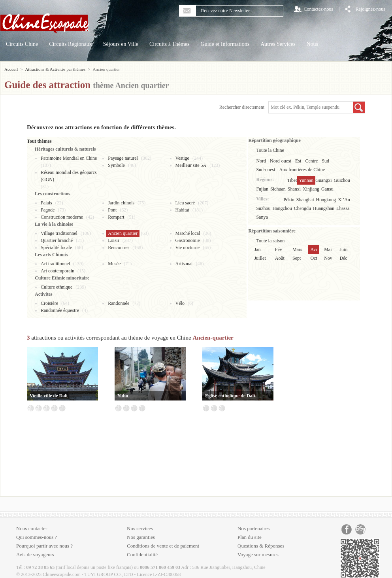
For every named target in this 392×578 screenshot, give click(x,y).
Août (280, 258)
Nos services (140, 528)
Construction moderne (62, 217)
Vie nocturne (188, 247)
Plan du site (250, 537)
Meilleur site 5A (191, 165)
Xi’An (344, 200)
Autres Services (278, 44)
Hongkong (326, 200)
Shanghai (305, 200)
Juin (343, 249)
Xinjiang (311, 189)
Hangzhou (282, 208)
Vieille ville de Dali (49, 396)
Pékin (289, 200)
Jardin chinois (121, 203)
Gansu (327, 189)
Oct (314, 258)
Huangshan (324, 208)
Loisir (114, 240)
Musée (114, 264)
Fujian (262, 189)
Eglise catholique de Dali (230, 396)
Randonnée (119, 303)
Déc (343, 258)
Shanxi (294, 189)
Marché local (188, 233)
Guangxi (323, 180)
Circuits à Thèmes (170, 44)
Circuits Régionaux (71, 44)
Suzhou (263, 208)
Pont (112, 210)
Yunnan (306, 180)
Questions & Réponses (261, 546)
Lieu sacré (185, 203)
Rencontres (119, 247)
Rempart (116, 217)
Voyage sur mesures (258, 554)
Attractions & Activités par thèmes (55, 69)
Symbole (116, 165)
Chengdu (302, 208)
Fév (279, 249)
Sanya (262, 217)
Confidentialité (142, 554)
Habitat (182, 210)
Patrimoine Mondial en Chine (69, 158)
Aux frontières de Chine (302, 170)
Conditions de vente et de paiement (163, 546)
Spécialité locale (56, 247)
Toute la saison (270, 241)
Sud (325, 161)
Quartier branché (57, 240)
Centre (311, 161)
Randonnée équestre (60, 310)
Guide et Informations (225, 44)
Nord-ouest (281, 161)
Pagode (48, 210)
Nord (261, 161)
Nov (328, 258)
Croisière (49, 303)
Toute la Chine (270, 150)
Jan (257, 249)
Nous (312, 44)
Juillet (260, 258)
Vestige (182, 158)
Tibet (292, 180)
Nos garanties (141, 537)
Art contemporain (57, 271)
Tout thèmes (39, 141)
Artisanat (184, 264)
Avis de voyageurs (35, 554)
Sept (297, 258)
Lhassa (343, 208)
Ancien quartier (123, 233)
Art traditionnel (55, 264)
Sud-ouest (266, 170)
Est (298, 161)
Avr (314, 249)
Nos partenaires (253, 528)
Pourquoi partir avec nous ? (44, 546)
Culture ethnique (57, 287)
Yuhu (123, 396)
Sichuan (278, 189)
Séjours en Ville (121, 44)
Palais (46, 203)
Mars (297, 249)
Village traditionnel (59, 233)
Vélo (180, 303)
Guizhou (342, 180)
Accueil (11, 69)
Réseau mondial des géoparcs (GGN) (69, 176)
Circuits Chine (22, 44)
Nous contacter (32, 528)
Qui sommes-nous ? (37, 537)
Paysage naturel (123, 158)
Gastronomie (188, 240)
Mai (328, 249)
